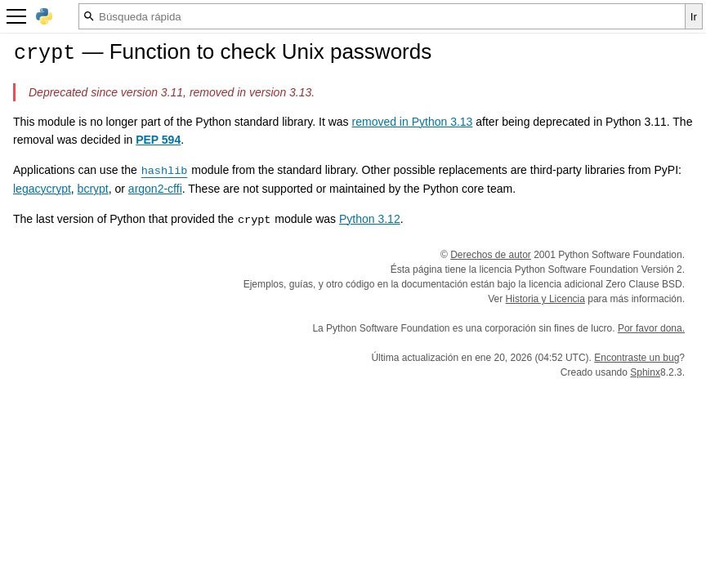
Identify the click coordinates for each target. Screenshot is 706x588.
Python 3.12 (370, 219)
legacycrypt (42, 189)
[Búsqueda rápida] (382, 16)
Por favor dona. (651, 328)
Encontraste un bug (637, 358)
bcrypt (93, 189)
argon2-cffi (155, 189)
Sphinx (645, 372)
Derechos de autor (491, 255)
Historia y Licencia (545, 299)
